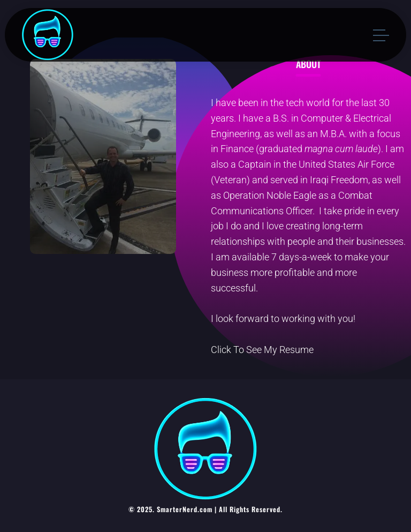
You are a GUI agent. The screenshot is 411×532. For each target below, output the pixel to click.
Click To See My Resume (262, 350)
